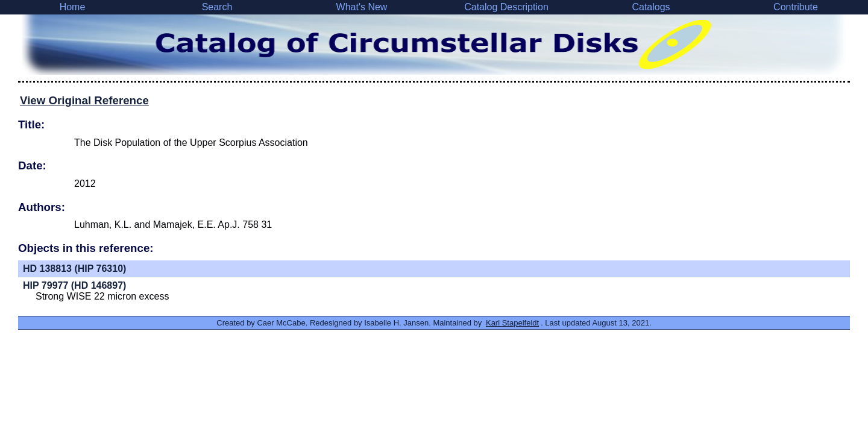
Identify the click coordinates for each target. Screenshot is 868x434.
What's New (362, 7)
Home (73, 7)
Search (217, 7)
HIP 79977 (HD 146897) (74, 285)
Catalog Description (506, 7)
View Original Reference (84, 100)
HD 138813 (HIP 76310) (74, 269)
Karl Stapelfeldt (512, 323)
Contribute (796, 7)
